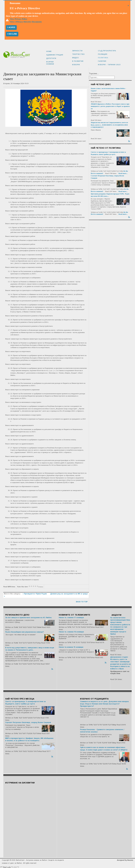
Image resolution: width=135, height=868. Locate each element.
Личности (77, 51)
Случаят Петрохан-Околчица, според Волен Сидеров (28, 722)
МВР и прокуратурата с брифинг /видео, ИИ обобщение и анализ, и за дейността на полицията (29, 739)
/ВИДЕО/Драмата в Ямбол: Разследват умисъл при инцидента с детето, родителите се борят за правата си (110, 106)
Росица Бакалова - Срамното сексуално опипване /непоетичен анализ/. (102, 730)
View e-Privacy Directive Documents (26, 22)
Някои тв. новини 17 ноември (71, 617)
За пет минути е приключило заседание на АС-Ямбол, (29, 617)
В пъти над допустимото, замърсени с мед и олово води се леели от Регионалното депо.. (30, 648)
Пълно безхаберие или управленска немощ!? (25, 631)
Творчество (78, 54)
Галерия (102, 61)
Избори (76, 64)
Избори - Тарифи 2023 (108, 64)
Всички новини (54, 62)
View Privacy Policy (18, 19)
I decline (12, 34)
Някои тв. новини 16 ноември (71, 631)
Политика (103, 57)
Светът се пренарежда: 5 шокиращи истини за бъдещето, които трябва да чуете (25, 702)
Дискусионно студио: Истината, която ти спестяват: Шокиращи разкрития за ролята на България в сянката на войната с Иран (120, 662)
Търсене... (94, 73)
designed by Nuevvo (125, 860)
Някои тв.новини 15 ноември (71, 647)
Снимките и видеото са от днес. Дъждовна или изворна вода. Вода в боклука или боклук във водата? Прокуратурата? (104, 703)
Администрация (54, 56)
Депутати (51, 59)
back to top (82, 601)
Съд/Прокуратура (106, 51)
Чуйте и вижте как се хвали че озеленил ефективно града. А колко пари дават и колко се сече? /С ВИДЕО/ (104, 748)
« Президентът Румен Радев (35, 593)
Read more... (123, 173)
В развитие (77, 61)
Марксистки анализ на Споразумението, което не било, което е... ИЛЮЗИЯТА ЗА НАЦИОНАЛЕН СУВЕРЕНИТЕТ (109, 124)
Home (49, 52)
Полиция (102, 54)
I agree (11, 27)
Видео (75, 57)
